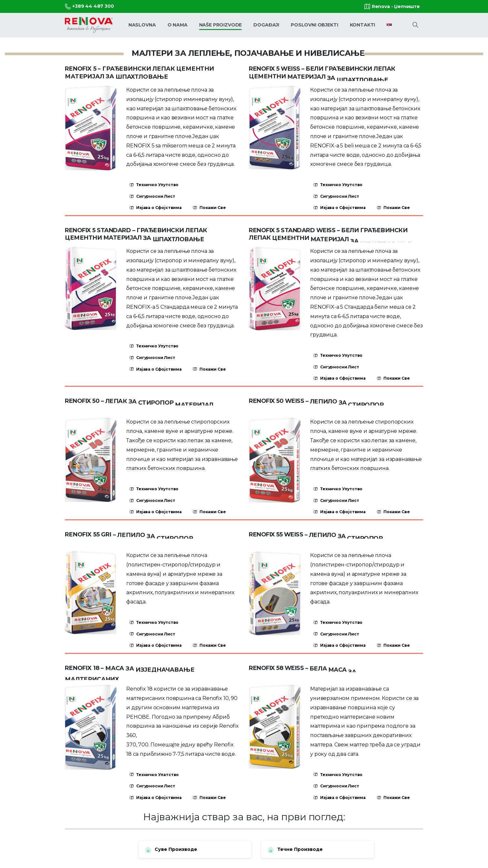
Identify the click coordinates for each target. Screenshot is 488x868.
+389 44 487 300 (89, 6)
